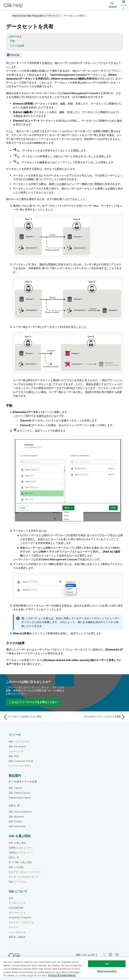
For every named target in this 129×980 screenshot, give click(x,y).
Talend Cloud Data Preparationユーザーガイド (36, 16)
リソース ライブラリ (20, 766)
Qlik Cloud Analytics (20, 812)
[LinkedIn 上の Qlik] (110, 955)
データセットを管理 (74, 16)
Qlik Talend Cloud (19, 793)
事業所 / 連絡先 (17, 937)
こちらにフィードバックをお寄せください (33, 702)
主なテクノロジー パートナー (25, 872)
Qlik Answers (16, 817)
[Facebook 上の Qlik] (117, 955)
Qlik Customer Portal (21, 761)
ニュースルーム (17, 932)
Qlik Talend (15, 788)
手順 (12, 41)
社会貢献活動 (16, 908)
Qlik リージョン (17, 882)
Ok (107, 964)
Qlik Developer (17, 746)
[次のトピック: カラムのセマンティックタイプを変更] (96, 717)
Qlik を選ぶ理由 (17, 843)
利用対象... (16, 55)
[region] (64, 968)
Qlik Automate (17, 826)
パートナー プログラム (21, 922)
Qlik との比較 (16, 867)
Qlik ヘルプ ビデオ (19, 742)
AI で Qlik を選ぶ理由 (20, 862)
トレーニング (16, 751)
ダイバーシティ (17, 913)
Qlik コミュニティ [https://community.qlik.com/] (87, 955)
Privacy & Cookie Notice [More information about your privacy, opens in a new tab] (62, 975)
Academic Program (20, 917)
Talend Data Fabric (20, 798)
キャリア (14, 927)
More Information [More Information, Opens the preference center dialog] (107, 971)
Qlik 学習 (14, 756)
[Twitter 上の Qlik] (104, 955)
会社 (11, 898)
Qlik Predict (15, 821)
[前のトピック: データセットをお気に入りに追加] (33, 717)
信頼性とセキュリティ (21, 848)
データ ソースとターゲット (24, 877)
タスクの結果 (17, 46)
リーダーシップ (17, 903)
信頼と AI (14, 857)
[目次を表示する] (7, 16)
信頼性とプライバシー (21, 852)
